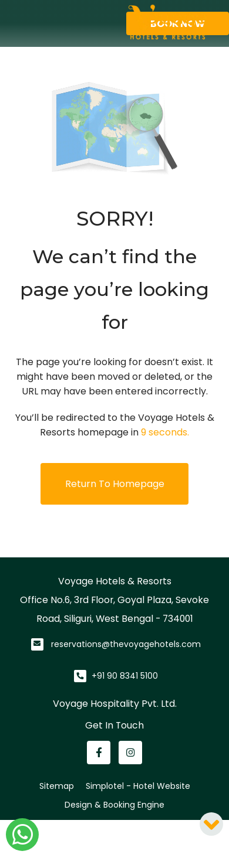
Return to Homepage (115, 484)
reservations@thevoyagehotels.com (126, 644)
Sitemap (57, 786)
